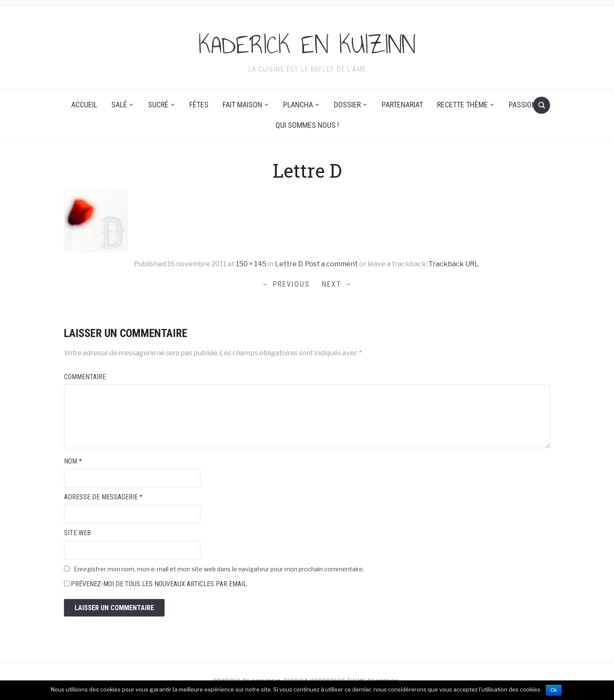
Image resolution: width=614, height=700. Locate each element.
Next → (338, 284)
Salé (119, 105)
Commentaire (85, 378)
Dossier (347, 105)
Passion (523, 105)
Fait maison (242, 105)
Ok (554, 690)
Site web (77, 534)
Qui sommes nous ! (307, 125)
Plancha (298, 105)
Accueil (84, 105)
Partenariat (402, 105)
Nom (73, 462)
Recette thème (462, 105)
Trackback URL (454, 264)
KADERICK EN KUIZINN (307, 42)
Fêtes (199, 105)
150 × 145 (251, 264)
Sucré (158, 105)
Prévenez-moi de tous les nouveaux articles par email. (159, 585)
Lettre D (289, 264)
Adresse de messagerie (103, 498)
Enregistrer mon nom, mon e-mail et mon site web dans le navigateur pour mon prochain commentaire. (219, 570)
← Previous (285, 284)
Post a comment (331, 264)
